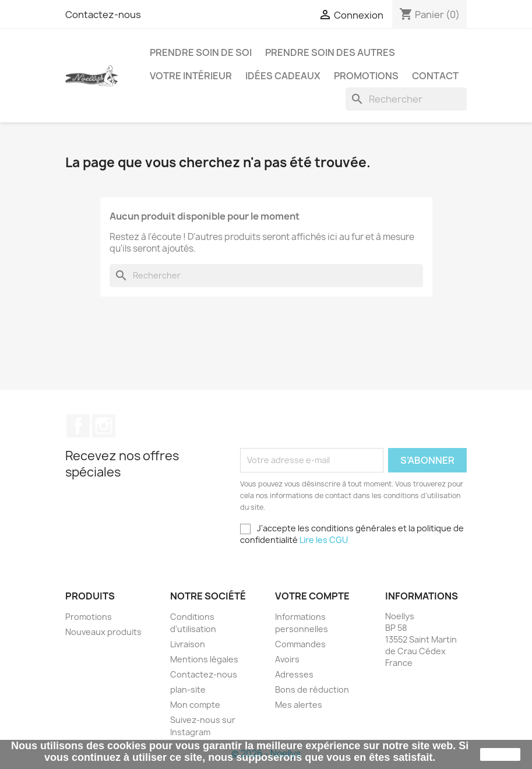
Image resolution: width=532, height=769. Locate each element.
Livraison (188, 644)
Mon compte (195, 705)
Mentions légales (204, 659)
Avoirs (287, 659)
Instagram (104, 426)
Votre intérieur (191, 76)
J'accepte (500, 754)
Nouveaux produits (103, 632)
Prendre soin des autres (330, 52)
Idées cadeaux (283, 76)
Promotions (366, 76)
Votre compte (312, 596)
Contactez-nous (103, 15)
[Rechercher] (406, 99)
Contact (435, 76)
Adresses (294, 674)
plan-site (188, 689)
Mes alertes (299, 705)
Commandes (300, 644)
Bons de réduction (312, 689)
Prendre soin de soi (201, 52)
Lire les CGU (324, 540)
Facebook (78, 426)
